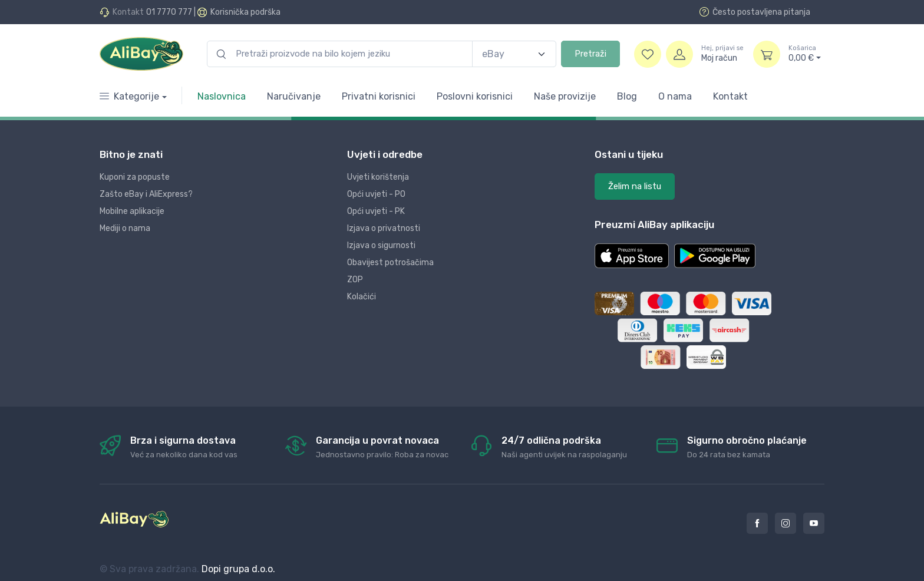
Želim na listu (635, 186)
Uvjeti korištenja (378, 177)
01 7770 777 (169, 12)
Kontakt (730, 96)
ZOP (355, 280)
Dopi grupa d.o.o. (238, 569)
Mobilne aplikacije (132, 211)
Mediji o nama (125, 228)
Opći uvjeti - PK (376, 211)
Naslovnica (222, 96)
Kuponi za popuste (135, 177)
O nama (675, 96)
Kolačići (362, 297)
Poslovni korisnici (475, 96)
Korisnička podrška (245, 12)
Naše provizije (565, 96)
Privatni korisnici (379, 96)
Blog (627, 96)
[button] (632, 256)
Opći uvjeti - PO (376, 194)
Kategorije (129, 96)
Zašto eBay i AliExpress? (146, 194)
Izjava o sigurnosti (381, 245)
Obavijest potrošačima (390, 263)
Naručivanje (294, 96)
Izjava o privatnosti (384, 228)
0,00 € (805, 54)
